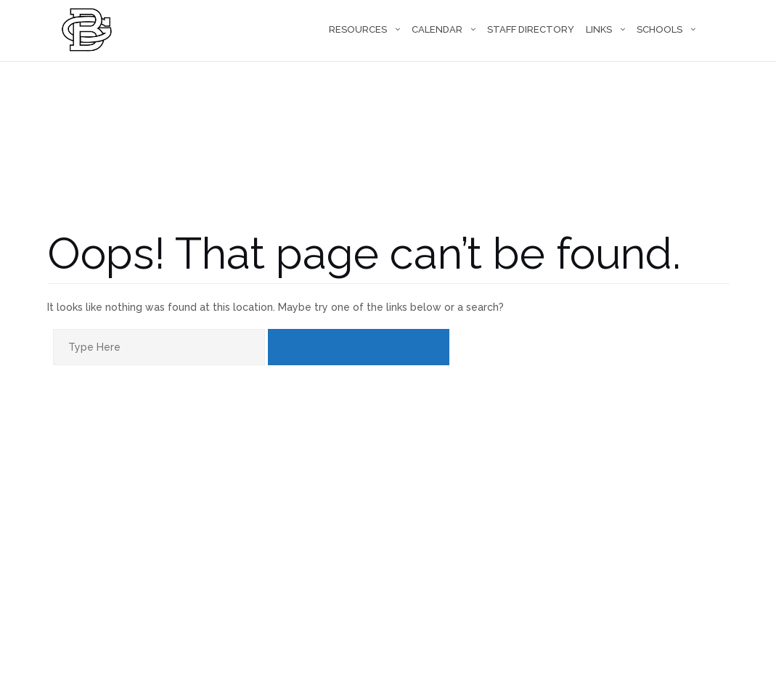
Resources (358, 29)
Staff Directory (531, 29)
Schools (659, 29)
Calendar (437, 29)
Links (599, 29)
